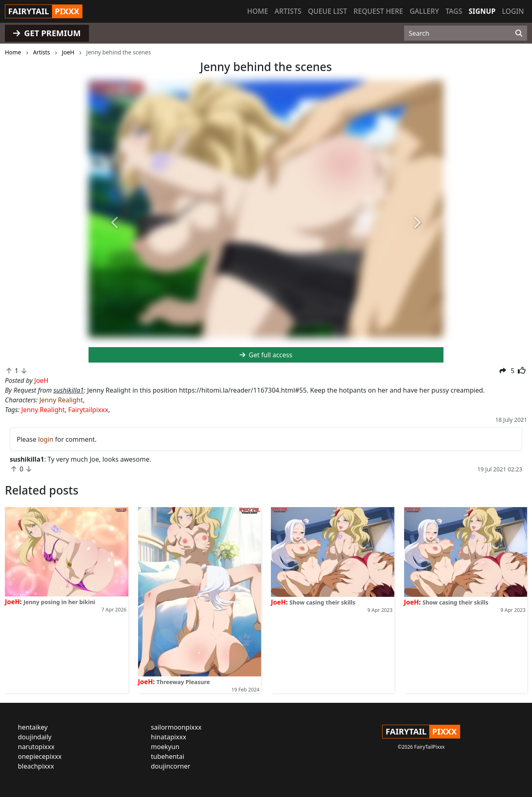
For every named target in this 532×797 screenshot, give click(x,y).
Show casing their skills (322, 602)
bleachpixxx (36, 766)
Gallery (424, 11)
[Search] (519, 33)
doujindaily (35, 737)
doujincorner (171, 766)
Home (258, 11)
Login (513, 11)
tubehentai (168, 756)
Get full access (266, 355)
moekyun (165, 747)
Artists (288, 11)
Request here (378, 11)
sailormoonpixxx (176, 727)
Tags (454, 11)
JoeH (12, 602)
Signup (482, 11)
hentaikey (33, 727)
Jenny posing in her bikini (59, 602)
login (46, 439)
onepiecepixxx (40, 756)
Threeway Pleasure (183, 682)
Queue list (327, 11)
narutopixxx (36, 747)
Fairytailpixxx (88, 410)
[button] (115, 223)
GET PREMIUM (47, 33)
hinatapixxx (169, 737)
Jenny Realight (61, 400)
